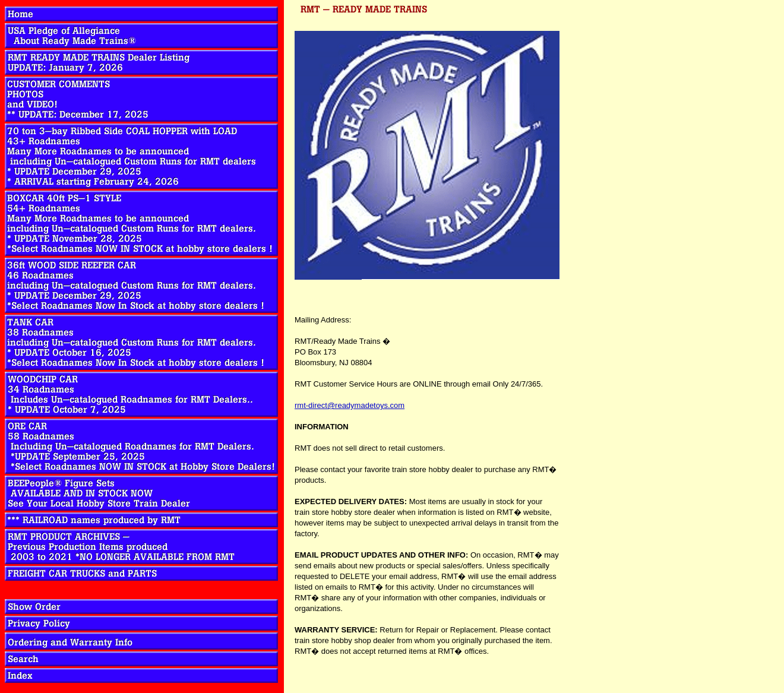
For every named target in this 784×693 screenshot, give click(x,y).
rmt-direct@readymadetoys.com (350, 405)
